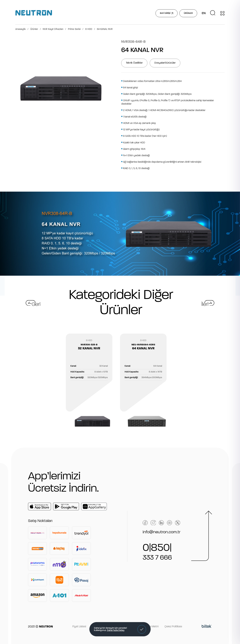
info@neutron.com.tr (162, 532)
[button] (142, 629)
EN (204, 13)
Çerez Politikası (173, 627)
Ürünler (34, 29)
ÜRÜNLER (188, 13)
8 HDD (89, 29)
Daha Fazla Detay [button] (116, 630)
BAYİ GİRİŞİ (167, 13)
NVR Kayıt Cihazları (53, 29)
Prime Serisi (74, 29)
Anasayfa (20, 29)
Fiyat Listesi (79, 627)
